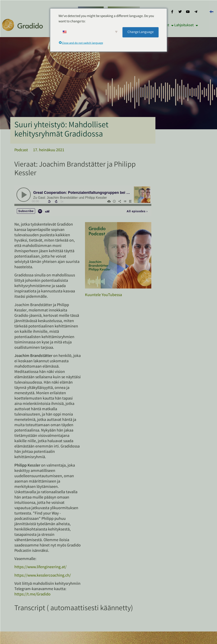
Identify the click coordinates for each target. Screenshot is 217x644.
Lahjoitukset (186, 25)
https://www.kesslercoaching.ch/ (43, 576)
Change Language (141, 32)
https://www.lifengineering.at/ (40, 567)
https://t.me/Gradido (32, 595)
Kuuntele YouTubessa (103, 295)
